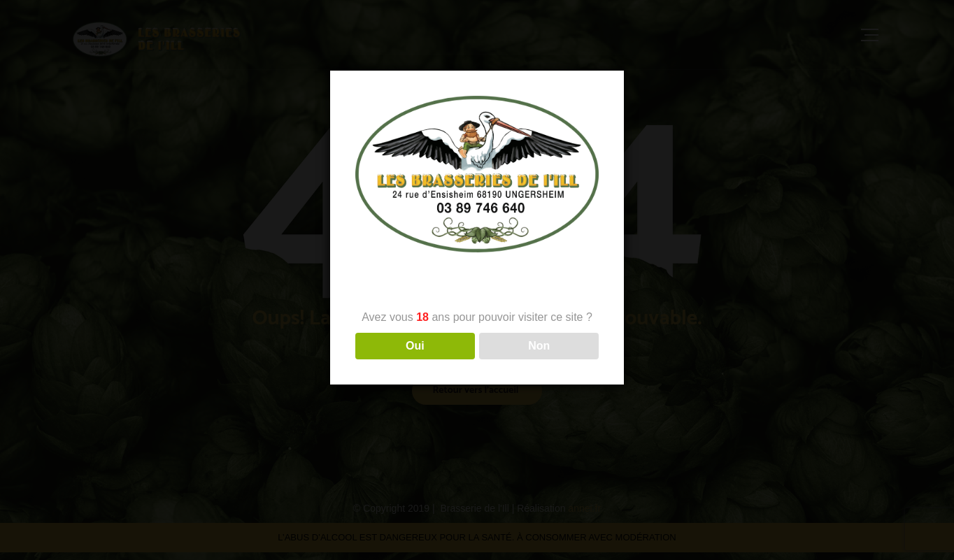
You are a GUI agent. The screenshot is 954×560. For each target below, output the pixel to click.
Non (539, 346)
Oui (415, 346)
